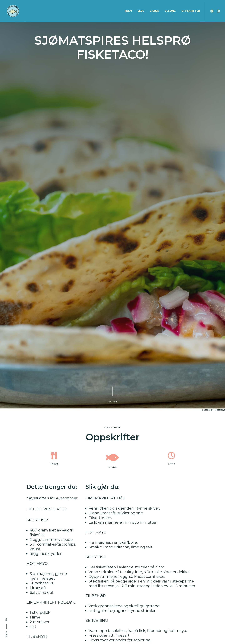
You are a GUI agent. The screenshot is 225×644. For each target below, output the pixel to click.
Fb (6, 620)
